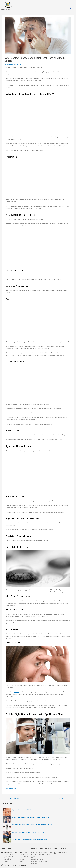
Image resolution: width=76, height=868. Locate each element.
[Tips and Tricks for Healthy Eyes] (7, 812)
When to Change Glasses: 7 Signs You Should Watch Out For (32, 825)
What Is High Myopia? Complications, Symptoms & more (31, 817)
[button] (71, 6)
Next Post (61, 798)
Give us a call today (11, 788)
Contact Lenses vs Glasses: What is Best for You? (29, 832)
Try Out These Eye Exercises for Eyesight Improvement (30, 840)
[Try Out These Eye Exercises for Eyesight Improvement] (7, 842)
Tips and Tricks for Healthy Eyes (23, 810)
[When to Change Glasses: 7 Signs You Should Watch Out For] (7, 827)
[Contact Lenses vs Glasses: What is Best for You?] (7, 834)
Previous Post (14, 798)
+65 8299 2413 (62, 853)
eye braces (16, 692)
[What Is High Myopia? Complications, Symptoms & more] (7, 820)
